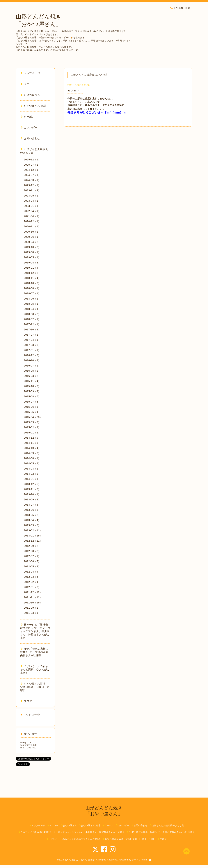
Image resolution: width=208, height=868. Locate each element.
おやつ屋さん (30, 95)
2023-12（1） (32, 185)
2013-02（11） (33, 530)
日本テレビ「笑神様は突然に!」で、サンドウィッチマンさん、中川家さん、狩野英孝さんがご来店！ (35, 631)
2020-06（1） (32, 237)
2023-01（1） (32, 206)
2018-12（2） (32, 273)
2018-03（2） (32, 314)
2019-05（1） (32, 257)
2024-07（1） (32, 175)
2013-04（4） (32, 520)
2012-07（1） (32, 556)
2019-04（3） (32, 263)
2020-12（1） (32, 221)
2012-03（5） (32, 577)
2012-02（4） (32, 582)
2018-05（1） (32, 304)
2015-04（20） (33, 417)
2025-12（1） (32, 160)
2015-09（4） (32, 391)
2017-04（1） (32, 340)
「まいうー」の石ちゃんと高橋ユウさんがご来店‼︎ (35, 669)
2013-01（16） (33, 536)
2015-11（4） (32, 381)
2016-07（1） (32, 366)
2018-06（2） (32, 299)
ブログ (26, 701)
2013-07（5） (32, 505)
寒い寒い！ (75, 91)
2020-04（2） (32, 242)
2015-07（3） (32, 402)
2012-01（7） (32, 587)
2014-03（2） (32, 469)
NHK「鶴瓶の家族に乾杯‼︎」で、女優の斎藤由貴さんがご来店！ (34, 652)
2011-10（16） (33, 603)
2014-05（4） (32, 463)
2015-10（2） (32, 386)
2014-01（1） (32, 479)
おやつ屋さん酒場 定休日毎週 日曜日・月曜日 (35, 687)
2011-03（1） (32, 613)
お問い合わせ (30, 138)
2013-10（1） (32, 494)
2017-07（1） (32, 335)
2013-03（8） (32, 525)
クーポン (28, 117)
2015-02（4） (32, 427)
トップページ (30, 73)
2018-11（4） (32, 278)
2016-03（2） (32, 376)
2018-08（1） (32, 288)
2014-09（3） (32, 453)
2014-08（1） (32, 458)
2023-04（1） (32, 201)
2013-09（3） (32, 499)
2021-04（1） (32, 216)
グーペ (135, 860)
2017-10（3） (32, 330)
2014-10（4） (32, 448)
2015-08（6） (32, 396)
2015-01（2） (32, 433)
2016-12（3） (32, 355)
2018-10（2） (32, 283)
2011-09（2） (32, 608)
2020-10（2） (32, 232)
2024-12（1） (32, 170)
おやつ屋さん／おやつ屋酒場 (80, 860)
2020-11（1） (32, 226)
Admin (144, 860)
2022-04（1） (32, 211)
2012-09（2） (32, 546)
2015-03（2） (32, 422)
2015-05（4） (32, 412)
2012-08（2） (32, 551)
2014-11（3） (32, 443)
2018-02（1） (32, 319)
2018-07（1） (32, 293)
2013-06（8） (32, 510)
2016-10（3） (32, 360)
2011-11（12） (33, 597)
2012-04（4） (32, 572)
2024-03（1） (32, 180)
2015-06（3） (32, 407)
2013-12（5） (32, 484)
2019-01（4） (32, 268)
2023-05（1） (32, 196)
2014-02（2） (32, 474)
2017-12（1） (32, 324)
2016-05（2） (32, 371)
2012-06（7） (32, 561)
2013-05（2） (32, 515)
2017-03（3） (32, 345)
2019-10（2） (32, 247)
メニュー (28, 84)
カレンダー (29, 127)
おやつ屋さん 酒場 (33, 106)
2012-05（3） (32, 566)
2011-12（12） (33, 592)
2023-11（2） (32, 190)
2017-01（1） (32, 350)
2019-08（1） (32, 252)
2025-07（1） (32, 165)
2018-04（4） (32, 309)
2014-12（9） (32, 438)
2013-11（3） (32, 489)
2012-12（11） (33, 541)
